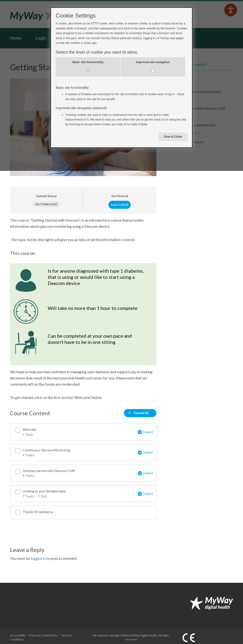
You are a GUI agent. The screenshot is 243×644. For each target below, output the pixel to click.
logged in (38, 556)
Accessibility (18, 632)
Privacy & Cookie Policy (43, 632)
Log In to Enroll (120, 205)
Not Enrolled (46, 204)
